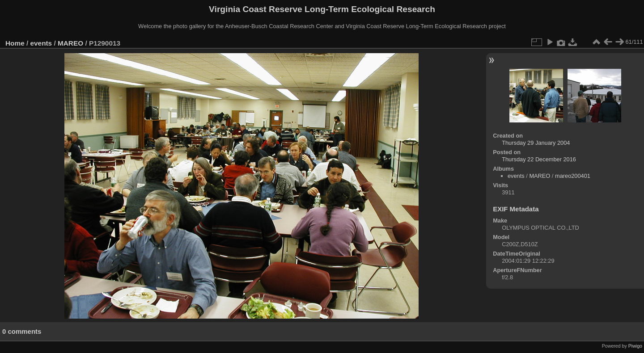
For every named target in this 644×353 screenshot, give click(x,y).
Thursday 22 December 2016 (539, 159)
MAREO (70, 43)
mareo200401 (573, 176)
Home (15, 43)
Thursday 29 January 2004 (536, 143)
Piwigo (635, 346)
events (41, 43)
